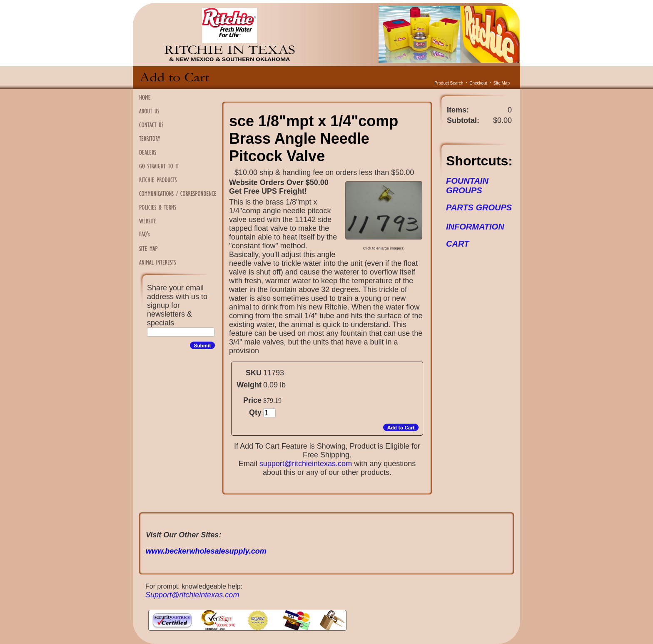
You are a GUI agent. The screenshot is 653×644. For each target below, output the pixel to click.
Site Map (502, 83)
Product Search (449, 83)
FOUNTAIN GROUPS (467, 186)
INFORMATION (475, 227)
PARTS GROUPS (479, 207)
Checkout (478, 83)
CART (457, 244)
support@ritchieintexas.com (306, 464)
